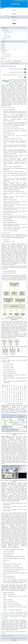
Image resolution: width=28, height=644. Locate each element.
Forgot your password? (6, 56)
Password (3, 47)
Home (14, 11)
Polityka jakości (10, 638)
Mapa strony (4, 638)
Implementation (7, 35)
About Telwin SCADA (14, 64)
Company (14, 14)
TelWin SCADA (5, 30)
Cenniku (15, 157)
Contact (14, 20)
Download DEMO (8, 37)
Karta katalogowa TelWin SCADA (18, 72)
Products (14, 17)
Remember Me (4, 50)
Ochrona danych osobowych (18, 638)
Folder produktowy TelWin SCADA (18, 69)
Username (3, 44)
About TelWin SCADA (9, 32)
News (5, 34)
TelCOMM (4, 39)
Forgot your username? (7, 54)
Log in (4, 52)
